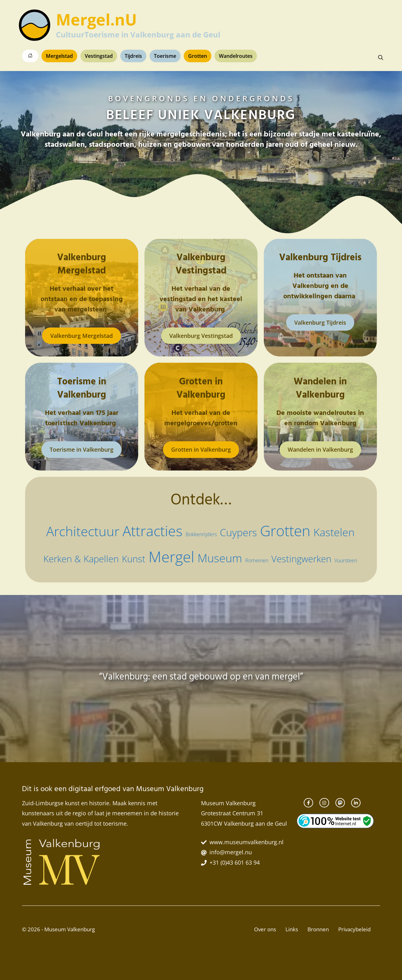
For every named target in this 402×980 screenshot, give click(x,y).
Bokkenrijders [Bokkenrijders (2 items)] (201, 534)
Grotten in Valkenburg (201, 449)
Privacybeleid (354, 929)
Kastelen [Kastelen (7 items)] (334, 532)
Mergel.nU (96, 19)
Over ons (265, 929)
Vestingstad (99, 56)
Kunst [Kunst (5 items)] (134, 559)
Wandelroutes (236, 56)
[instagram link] (324, 803)
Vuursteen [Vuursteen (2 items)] (346, 560)
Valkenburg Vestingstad (201, 336)
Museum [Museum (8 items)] (220, 558)
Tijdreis (133, 56)
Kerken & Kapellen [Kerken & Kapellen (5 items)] (81, 559)
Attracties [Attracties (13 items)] (152, 531)
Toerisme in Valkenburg (81, 449)
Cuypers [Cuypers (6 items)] (238, 532)
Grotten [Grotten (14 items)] (285, 531)
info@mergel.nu (231, 852)
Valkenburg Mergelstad (81, 336)
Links (292, 929)
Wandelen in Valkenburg (320, 449)
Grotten (198, 56)
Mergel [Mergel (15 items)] (171, 557)
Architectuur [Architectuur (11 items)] (83, 531)
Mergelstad (59, 56)
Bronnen (318, 929)
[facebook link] (308, 803)
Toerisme (165, 56)
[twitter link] (356, 803)
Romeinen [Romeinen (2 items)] (257, 560)
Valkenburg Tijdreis (320, 322)
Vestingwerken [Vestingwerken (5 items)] (301, 559)
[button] (381, 58)
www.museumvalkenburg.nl (247, 842)
